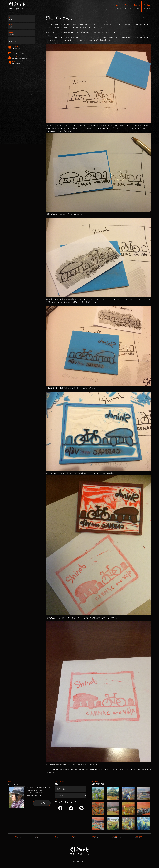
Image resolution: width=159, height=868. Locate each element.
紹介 (22, 25)
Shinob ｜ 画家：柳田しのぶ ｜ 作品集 (79, 860)
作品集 (137, 6)
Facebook (60, 810)
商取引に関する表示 (140, 837)
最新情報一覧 (95, 837)
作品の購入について (116, 837)
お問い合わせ (147, 6)
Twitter (71, 810)
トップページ (117, 6)
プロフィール (127, 6)
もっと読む (42, 803)
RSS (81, 810)
